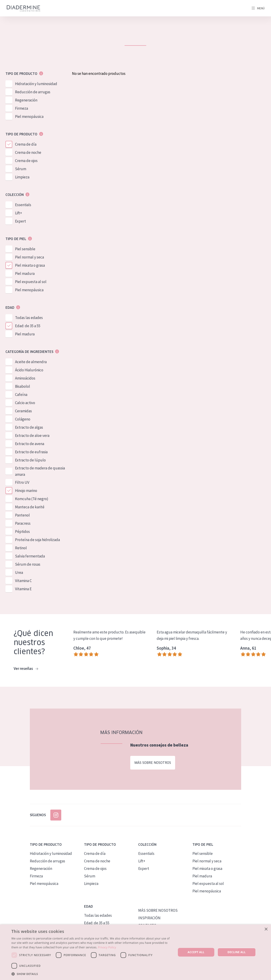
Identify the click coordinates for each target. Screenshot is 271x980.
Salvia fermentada (30, 556)
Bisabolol (23, 386)
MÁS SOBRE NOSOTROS (158, 910)
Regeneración (26, 100)
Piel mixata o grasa (30, 265)
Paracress (23, 523)
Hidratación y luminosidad (36, 84)
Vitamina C (23, 581)
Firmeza (22, 108)
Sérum (21, 169)
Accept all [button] (196, 952)
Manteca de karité (30, 507)
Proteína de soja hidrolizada (37, 540)
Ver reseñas (26, 669)
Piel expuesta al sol (31, 282)
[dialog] (135, 952)
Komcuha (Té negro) (32, 499)
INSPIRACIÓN (149, 918)
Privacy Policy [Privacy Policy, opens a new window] (107, 947)
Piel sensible (25, 249)
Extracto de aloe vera (32, 436)
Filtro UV (22, 482)
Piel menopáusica (29, 116)
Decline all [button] (237, 952)
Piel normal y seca (29, 257)
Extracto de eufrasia (31, 452)
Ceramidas (23, 411)
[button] (91, 974)
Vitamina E (23, 589)
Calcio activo (25, 403)
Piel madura (25, 273)
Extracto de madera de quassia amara (40, 471)
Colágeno (23, 419)
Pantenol (22, 515)
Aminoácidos (25, 378)
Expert (20, 221)
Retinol (21, 548)
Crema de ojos (26, 161)
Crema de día (26, 144)
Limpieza (22, 177)
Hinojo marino (26, 491)
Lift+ (19, 213)
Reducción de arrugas (33, 92)
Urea (19, 572)
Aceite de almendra (31, 362)
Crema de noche (28, 152)
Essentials (23, 205)
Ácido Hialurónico (29, 370)
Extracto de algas (29, 427)
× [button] (266, 929)
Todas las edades (29, 318)
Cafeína (21, 395)
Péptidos (22, 532)
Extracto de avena (30, 444)
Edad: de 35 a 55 (28, 326)
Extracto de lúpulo (30, 460)
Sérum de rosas (28, 564)
